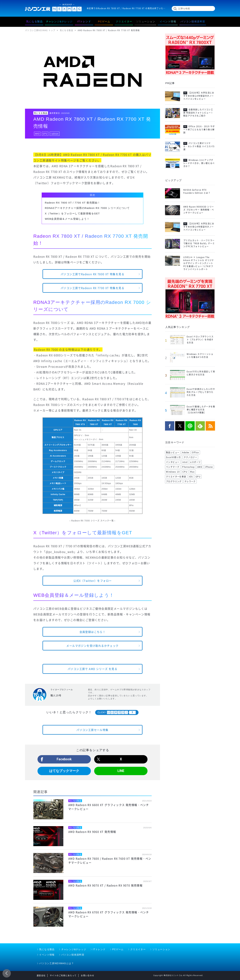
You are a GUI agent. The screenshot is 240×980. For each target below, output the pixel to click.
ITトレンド (99, 949)
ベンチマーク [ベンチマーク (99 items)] (173, 467)
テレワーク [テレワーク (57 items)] (190, 481)
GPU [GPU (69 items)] (198, 477)
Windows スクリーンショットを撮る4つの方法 (200, 356)
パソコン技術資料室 (73, 955)
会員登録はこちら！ (93, 632)
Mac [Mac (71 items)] (192, 472)
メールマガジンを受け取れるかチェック (92, 646)
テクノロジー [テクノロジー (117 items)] (190, 457)
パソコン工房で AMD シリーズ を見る (92, 669)
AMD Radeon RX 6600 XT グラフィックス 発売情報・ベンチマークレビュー (109, 807)
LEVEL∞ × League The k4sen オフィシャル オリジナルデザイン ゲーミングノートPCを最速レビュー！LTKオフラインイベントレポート (199, 263)
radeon (54, 134)
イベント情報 (47, 955)
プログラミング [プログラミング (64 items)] (174, 481)
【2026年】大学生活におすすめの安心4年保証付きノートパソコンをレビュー (199, 96)
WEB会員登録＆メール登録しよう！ (67, 219)
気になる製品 (41, 113)
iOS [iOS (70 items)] (191, 477)
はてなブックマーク (64, 771)
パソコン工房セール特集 (92, 730)
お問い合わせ (87, 975)
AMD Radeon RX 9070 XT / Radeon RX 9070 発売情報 (105, 885)
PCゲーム (118, 949)
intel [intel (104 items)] (185, 462)
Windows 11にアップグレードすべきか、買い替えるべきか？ (199, 163)
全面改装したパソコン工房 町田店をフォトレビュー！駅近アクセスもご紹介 (198, 113)
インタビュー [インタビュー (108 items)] (173, 462)
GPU (45, 134)
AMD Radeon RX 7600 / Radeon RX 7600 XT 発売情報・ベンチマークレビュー (110, 860)
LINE (121, 771)
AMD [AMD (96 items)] (200, 467)
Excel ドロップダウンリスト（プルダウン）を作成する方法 (200, 340)
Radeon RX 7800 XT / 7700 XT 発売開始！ (72, 203)
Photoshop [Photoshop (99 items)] (188, 467)
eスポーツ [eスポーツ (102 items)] (195, 462)
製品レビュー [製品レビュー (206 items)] (173, 452)
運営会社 (41, 975)
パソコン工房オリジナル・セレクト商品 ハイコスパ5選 (199, 146)
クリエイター (138, 949)
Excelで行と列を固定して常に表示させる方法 (201, 373)
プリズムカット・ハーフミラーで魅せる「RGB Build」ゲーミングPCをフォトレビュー (199, 243)
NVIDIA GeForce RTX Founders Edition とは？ (197, 191)
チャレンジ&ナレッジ (74, 949)
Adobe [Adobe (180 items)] (186, 452)
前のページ (7, 973)
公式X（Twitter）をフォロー (93, 581)
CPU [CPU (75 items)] (185, 472)
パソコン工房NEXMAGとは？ (56, 963)
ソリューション (161, 949)
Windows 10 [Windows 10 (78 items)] (173, 472)
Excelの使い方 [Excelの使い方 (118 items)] (173, 457)
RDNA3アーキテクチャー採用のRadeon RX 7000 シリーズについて (87, 208)
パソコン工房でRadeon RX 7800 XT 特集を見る (92, 274)
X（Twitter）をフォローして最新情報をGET (72, 213)
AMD (37, 134)
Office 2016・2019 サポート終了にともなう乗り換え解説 (199, 130)
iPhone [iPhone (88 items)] (209, 467)
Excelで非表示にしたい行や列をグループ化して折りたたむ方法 (201, 392)
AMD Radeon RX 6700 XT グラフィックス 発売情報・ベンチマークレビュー (109, 914)
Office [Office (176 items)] (195, 452)
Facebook (64, 759)
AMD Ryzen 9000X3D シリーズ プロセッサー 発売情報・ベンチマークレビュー (199, 210)
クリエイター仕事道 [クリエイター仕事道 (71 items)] (176, 477)
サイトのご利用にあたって (63, 975)
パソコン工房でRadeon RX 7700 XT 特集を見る (92, 288)
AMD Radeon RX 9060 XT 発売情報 (92, 832)
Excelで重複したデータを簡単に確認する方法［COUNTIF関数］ (201, 410)
